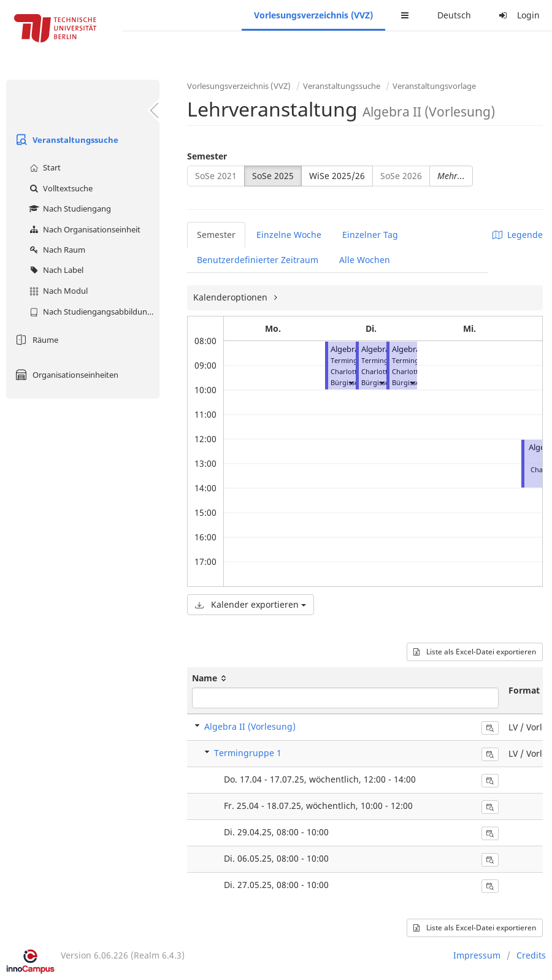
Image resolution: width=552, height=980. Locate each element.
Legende (518, 235)
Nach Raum (56, 250)
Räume (35, 340)
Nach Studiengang (69, 209)
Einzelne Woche (289, 235)
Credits (531, 955)
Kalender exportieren (251, 604)
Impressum (477, 955)
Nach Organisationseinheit (83, 229)
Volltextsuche (59, 188)
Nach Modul (57, 291)
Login (518, 15)
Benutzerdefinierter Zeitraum (258, 260)
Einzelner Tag (370, 235)
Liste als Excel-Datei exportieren (475, 652)
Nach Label (55, 270)
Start (44, 167)
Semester (207, 156)
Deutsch (454, 15)
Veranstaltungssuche (65, 140)
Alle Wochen (365, 260)
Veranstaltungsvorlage (434, 86)
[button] (351, 382)
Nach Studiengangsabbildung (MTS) (93, 312)
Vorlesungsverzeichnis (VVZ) (313, 15)
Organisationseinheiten (65, 375)
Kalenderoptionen (232, 297)
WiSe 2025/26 (337, 176)
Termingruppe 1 (248, 753)
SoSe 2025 (273, 176)
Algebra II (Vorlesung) (250, 726)
